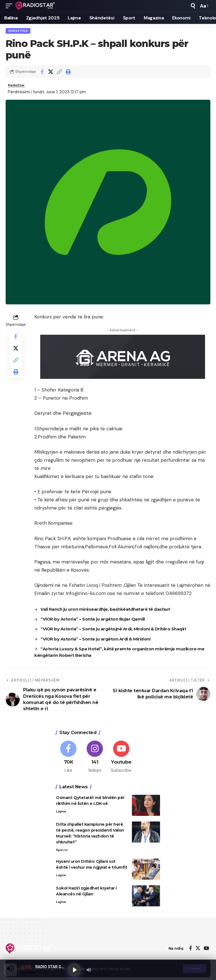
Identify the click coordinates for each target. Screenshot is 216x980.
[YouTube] (206, 954)
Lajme (61, 817)
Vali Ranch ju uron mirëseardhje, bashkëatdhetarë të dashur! (111, 612)
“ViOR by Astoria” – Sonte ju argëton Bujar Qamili (97, 622)
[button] (10, 6)
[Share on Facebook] (42, 73)
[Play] (75, 969)
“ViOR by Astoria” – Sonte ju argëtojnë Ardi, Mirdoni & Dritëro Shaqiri (120, 632)
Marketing (19, 31)
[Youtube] (121, 761)
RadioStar (19, 87)
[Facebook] (68, 761)
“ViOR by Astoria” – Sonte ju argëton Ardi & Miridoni (100, 641)
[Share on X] (51, 73)
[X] (198, 954)
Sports (62, 855)
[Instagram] (95, 761)
